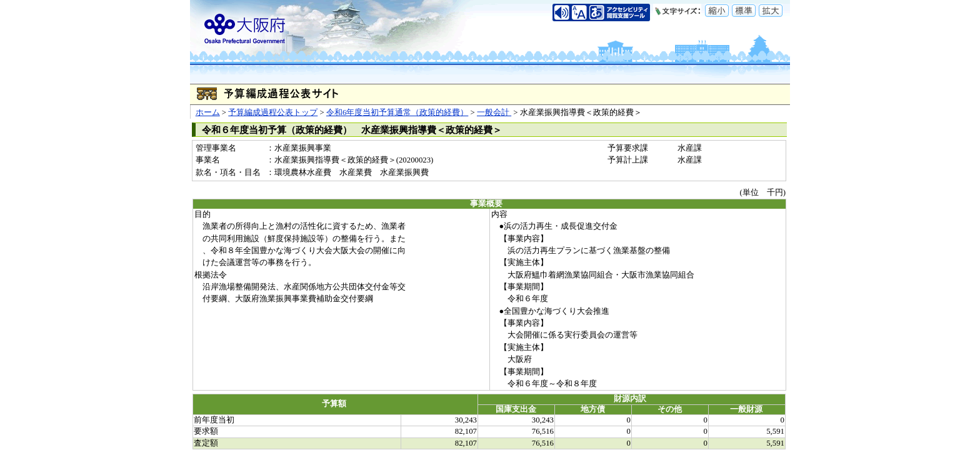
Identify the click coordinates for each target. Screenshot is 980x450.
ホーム (208, 112)
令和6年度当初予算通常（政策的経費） (397, 112)
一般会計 (494, 112)
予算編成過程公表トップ (273, 112)
